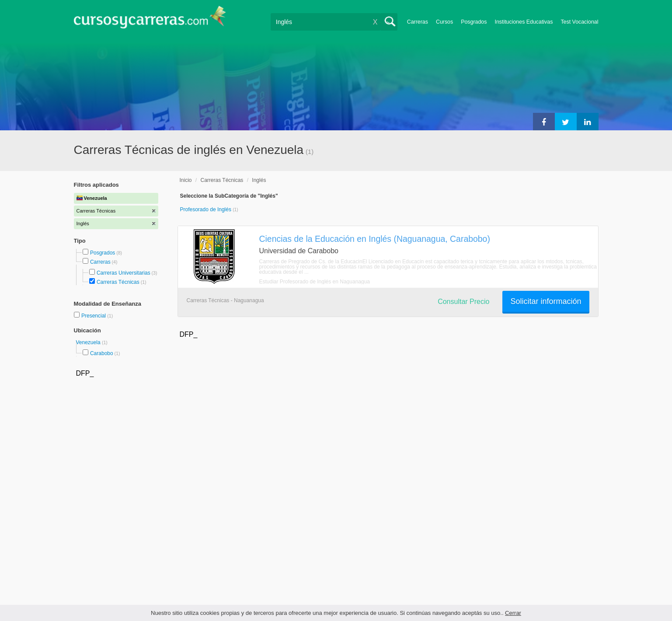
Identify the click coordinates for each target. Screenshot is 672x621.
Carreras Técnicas (118, 282)
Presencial (94, 316)
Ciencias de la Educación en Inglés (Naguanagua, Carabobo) (375, 239)
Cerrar (513, 613)
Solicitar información (546, 301)
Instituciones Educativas (524, 22)
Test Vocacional (579, 22)
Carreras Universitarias (124, 273)
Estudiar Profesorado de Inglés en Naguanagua (315, 282)
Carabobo (102, 353)
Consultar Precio (463, 302)
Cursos (444, 22)
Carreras (418, 22)
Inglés (259, 180)
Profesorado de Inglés (207, 209)
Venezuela (89, 342)
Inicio (186, 180)
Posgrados (474, 22)
